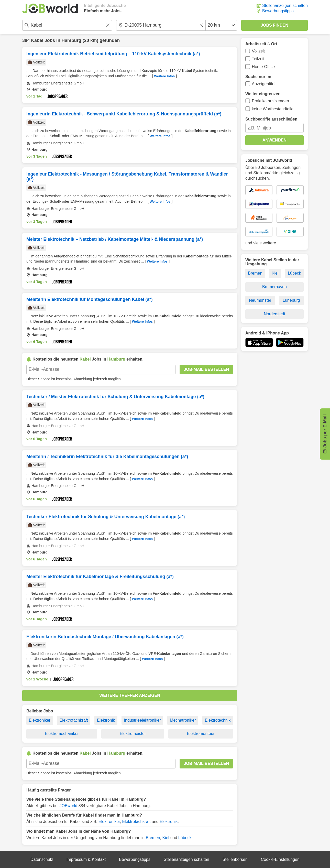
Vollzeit (258, 51)
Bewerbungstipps (278, 11)
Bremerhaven (274, 287)
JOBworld (68, 806)
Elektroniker (40, 720)
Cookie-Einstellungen (280, 859)
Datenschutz (42, 859)
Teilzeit (258, 59)
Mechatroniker (183, 720)
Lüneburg (291, 300)
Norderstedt (274, 314)
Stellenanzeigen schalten (285, 6)
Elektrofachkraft (74, 720)
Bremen (153, 838)
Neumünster (260, 300)
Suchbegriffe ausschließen (271, 119)
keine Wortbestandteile (273, 109)
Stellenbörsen (235, 859)
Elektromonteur (201, 734)
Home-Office (263, 67)
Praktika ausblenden (271, 101)
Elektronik (106, 720)
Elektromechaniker (62, 734)
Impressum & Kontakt (86, 859)
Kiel (166, 838)
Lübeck (185, 838)
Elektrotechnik (218, 720)
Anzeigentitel (264, 84)
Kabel (37, 40)
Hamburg (71, 40)
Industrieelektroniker (142, 720)
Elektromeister (133, 734)
